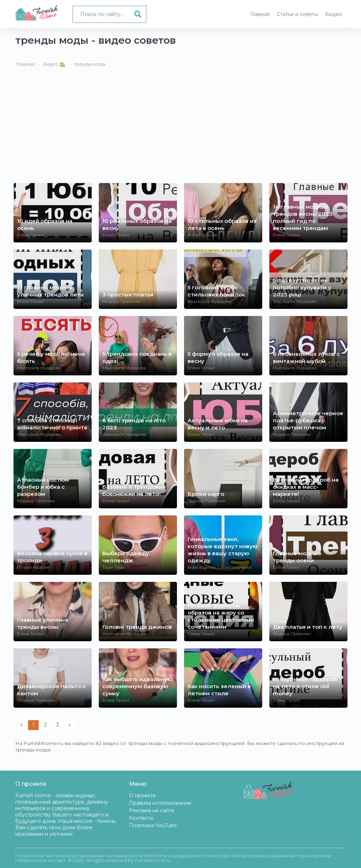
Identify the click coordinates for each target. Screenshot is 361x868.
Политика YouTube (153, 825)
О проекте (142, 795)
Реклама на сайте (152, 810)
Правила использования (160, 803)
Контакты (141, 818)
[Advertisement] (180, 130)
